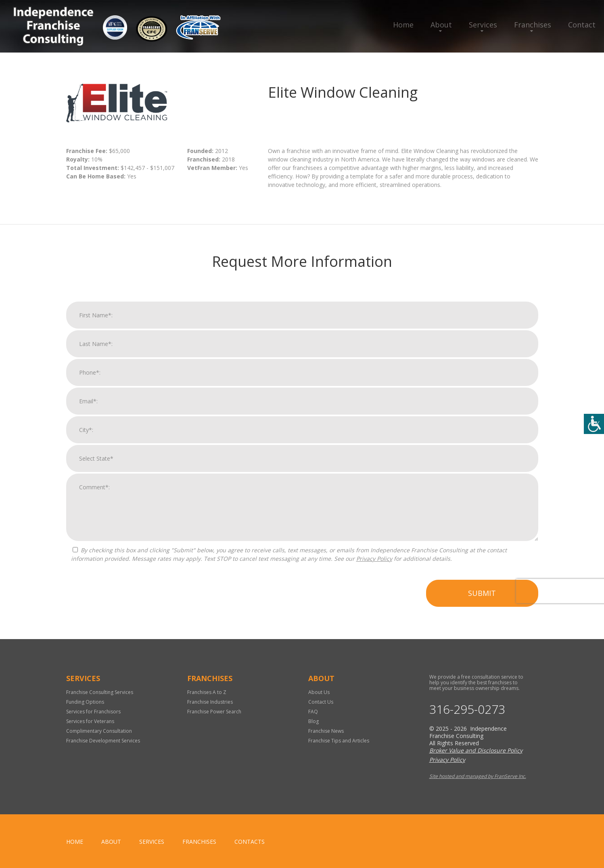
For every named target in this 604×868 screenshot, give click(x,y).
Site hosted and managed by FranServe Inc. (478, 776)
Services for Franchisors (93, 712)
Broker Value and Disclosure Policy (476, 750)
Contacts (250, 842)
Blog (313, 721)
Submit (482, 596)
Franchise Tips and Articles (339, 741)
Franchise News (326, 731)
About (441, 25)
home (75, 842)
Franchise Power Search (214, 712)
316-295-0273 (467, 709)
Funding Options (85, 702)
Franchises (533, 25)
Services (483, 25)
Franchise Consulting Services (100, 692)
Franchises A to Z (207, 692)
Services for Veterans (90, 721)
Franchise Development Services (103, 741)
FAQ (313, 712)
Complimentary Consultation (99, 731)
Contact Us (321, 702)
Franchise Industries (210, 702)
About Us (319, 692)
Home (403, 25)
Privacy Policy (374, 561)
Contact (582, 25)
